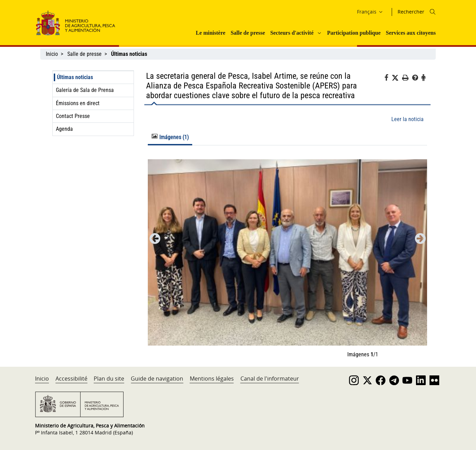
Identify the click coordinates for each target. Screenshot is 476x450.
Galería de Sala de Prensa (85, 90)
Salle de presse (248, 33)
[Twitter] (397, 78)
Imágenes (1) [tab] (170, 137)
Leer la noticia (407, 119)
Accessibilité (71, 379)
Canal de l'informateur (270, 379)
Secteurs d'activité (292, 33)
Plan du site (109, 379)
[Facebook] (388, 79)
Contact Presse (73, 116)
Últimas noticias (75, 77)
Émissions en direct (78, 103)
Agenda (64, 129)
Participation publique (354, 33)
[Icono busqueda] (433, 12)
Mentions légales (212, 379)
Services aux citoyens (411, 33)
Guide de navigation (157, 379)
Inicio (52, 54)
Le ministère (210, 33)
